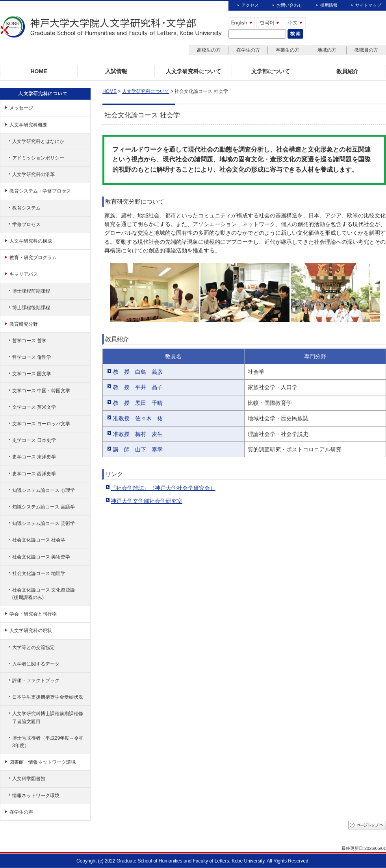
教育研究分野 (24, 324)
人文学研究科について (146, 91)
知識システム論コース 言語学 (44, 507)
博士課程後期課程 (31, 308)
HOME (109, 91)
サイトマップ (368, 5)
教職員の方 (366, 50)
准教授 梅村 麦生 (138, 434)
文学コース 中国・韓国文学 (41, 391)
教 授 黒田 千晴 (138, 403)
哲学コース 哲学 (29, 341)
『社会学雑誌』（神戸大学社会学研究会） (163, 488)
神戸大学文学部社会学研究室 (147, 501)
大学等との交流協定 (33, 647)
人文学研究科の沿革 (33, 174)
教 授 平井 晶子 (138, 387)
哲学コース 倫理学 (32, 357)
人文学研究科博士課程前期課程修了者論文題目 (48, 717)
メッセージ (21, 108)
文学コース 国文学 (32, 374)
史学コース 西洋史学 (34, 474)
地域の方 (327, 50)
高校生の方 (209, 50)
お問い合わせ (289, 5)
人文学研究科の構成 (31, 241)
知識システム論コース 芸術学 (44, 523)
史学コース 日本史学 (34, 440)
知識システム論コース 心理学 (44, 490)
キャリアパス (24, 274)
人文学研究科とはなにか (38, 141)
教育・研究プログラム (33, 258)
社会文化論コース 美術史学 (41, 557)
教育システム (26, 208)
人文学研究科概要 (28, 125)
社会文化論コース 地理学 (39, 573)
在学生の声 (21, 812)
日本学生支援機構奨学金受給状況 (48, 697)
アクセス (250, 5)
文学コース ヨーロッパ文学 (41, 424)
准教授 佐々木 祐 (138, 418)
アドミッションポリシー (38, 158)
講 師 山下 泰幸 (138, 449)
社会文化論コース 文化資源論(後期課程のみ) (44, 594)
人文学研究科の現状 (31, 631)
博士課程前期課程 (31, 291)
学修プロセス (26, 224)
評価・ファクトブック (36, 681)
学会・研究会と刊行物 (33, 614)
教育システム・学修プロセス (40, 191)
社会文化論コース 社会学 (39, 540)
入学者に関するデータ (36, 664)
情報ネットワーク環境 (36, 796)
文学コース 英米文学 (34, 407)
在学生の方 (248, 50)
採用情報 (329, 5)
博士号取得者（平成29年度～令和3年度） (48, 742)
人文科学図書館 (29, 779)
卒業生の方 (288, 50)
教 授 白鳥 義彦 (138, 372)
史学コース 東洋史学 (34, 457)
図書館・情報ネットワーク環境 (43, 762)
